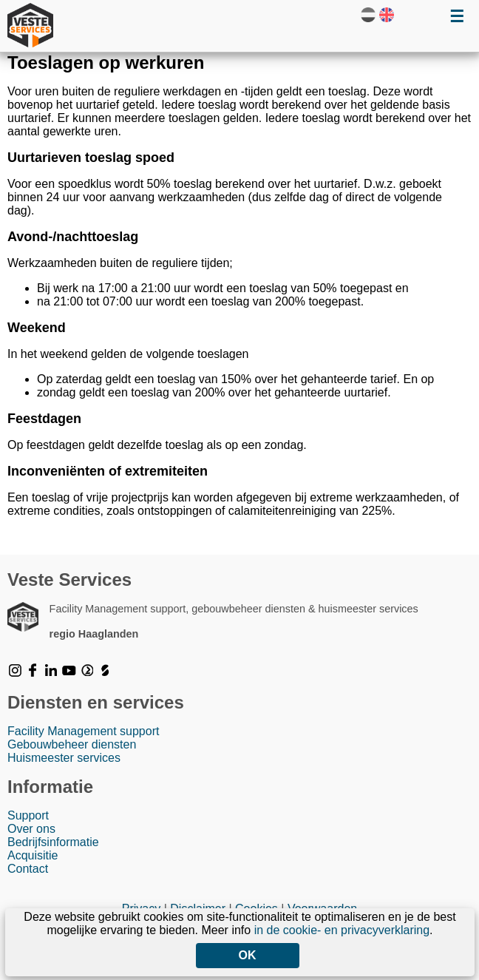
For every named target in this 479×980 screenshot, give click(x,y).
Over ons (31, 829)
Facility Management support (83, 731)
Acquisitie (33, 855)
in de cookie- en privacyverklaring (342, 930)
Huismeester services (64, 758)
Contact (28, 869)
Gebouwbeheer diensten (72, 744)
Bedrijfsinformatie (53, 842)
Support (28, 815)
